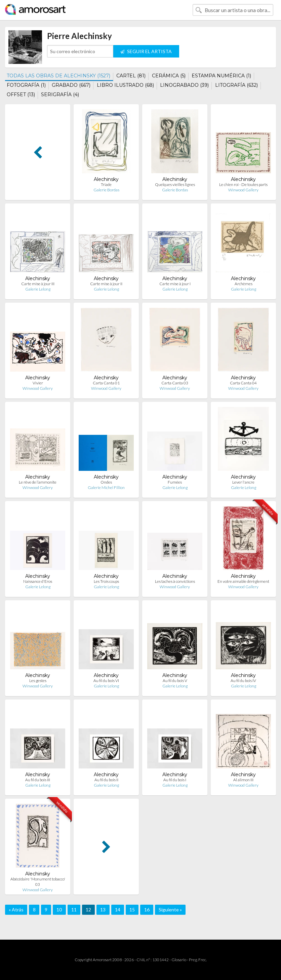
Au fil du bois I (175, 780)
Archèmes (244, 284)
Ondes (106, 482)
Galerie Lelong (38, 289)
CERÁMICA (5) (169, 76)
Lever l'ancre (243, 482)
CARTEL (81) (131, 76)
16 (147, 910)
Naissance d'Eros (38, 581)
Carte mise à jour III (38, 284)
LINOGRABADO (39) (184, 85)
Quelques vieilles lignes (175, 184)
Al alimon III (243, 780)
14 (118, 910)
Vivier (38, 383)
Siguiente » (170, 910)
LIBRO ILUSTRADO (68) (125, 85)
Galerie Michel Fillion (106, 487)
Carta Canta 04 (243, 383)
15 (132, 910)
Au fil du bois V (175, 681)
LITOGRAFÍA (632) (236, 85)
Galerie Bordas (106, 190)
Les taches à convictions (175, 581)
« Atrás (16, 910)
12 (88, 910)
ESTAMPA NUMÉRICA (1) (221, 76)
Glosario (179, 960)
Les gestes (38, 681)
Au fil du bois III (38, 780)
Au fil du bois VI (106, 681)
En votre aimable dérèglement (243, 581)
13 (103, 910)
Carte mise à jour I (175, 284)
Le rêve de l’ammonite (38, 482)
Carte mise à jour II (106, 284)
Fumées (175, 482)
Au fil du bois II (106, 780)
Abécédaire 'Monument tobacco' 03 (38, 882)
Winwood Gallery (243, 190)
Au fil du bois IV (243, 681)
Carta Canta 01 (106, 383)
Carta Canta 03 (175, 383)
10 (59, 910)
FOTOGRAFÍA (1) (26, 85)
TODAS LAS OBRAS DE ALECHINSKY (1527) (58, 76)
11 (74, 910)
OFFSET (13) (21, 95)
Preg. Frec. (198, 960)
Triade (106, 184)
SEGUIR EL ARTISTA (146, 51)
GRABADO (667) (71, 85)
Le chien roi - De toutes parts (243, 184)
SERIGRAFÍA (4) (60, 95)
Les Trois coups (106, 581)
